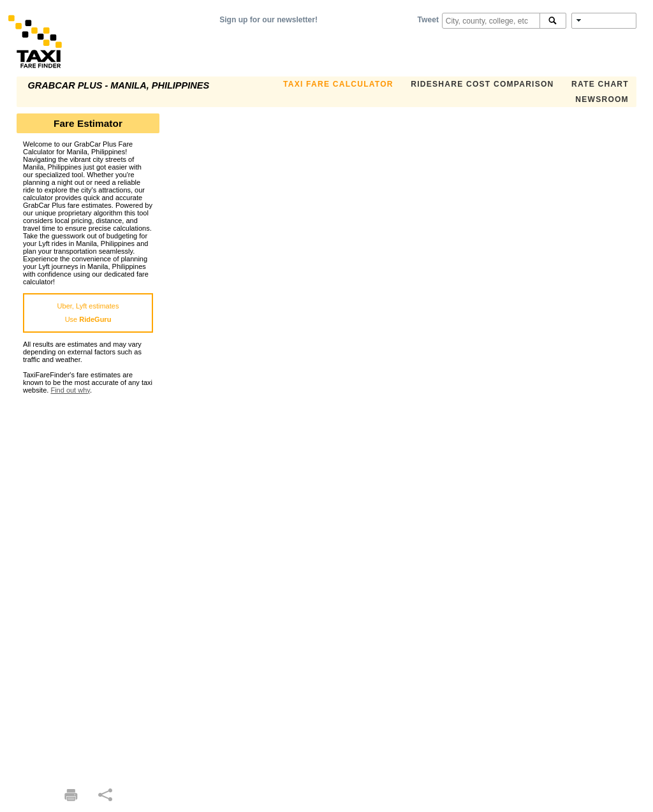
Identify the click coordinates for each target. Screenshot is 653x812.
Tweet (428, 20)
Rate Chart (600, 84)
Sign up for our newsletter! (268, 20)
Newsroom (602, 99)
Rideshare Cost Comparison (482, 84)
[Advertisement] (88, 585)
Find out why (70, 390)
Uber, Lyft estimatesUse (88, 313)
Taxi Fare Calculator (338, 84)
